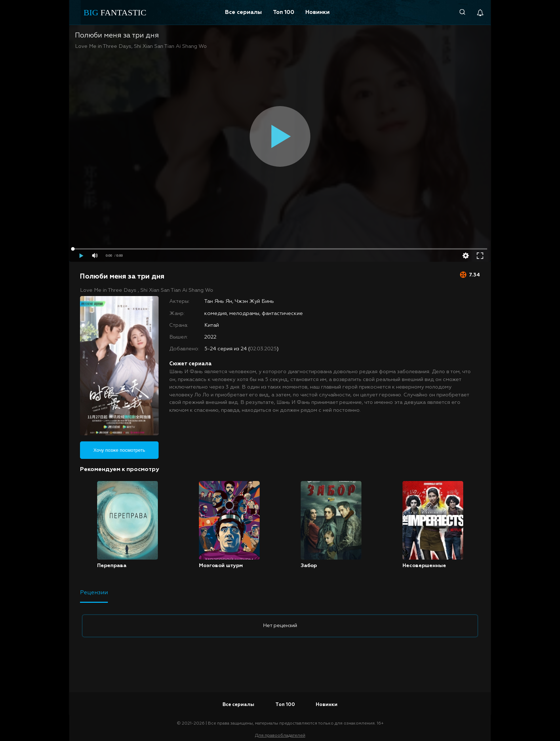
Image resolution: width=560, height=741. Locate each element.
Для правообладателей (280, 736)
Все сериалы (243, 12)
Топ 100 (284, 12)
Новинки (317, 12)
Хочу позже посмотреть (119, 450)
